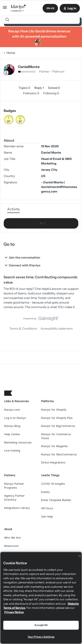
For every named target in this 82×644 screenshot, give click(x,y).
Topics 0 (25, 88)
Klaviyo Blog (12, 426)
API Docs (47, 508)
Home (11, 53)
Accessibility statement (57, 329)
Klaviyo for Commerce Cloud (56, 436)
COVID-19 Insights (53, 484)
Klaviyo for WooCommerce (59, 454)
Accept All (41, 625)
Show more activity (41, 222)
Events (45, 492)
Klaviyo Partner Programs (14, 486)
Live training (12, 451)
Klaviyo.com (12, 410)
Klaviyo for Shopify (54, 410)
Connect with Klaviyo (22, 265)
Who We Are (12, 538)
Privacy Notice (14, 612)
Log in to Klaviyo (15, 418)
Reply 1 (39, 88)
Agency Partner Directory (14, 498)
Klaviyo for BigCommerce (58, 426)
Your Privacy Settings (41, 637)
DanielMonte (29, 67)
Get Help (47, 517)
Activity (13, 209)
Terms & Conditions (23, 329)
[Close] (80, 556)
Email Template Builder (56, 500)
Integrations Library (17, 508)
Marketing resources (18, 442)
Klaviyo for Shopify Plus (57, 418)
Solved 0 (54, 88)
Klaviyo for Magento (54, 446)
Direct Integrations (53, 462)
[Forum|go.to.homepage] (18, 8)
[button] (5, 9)
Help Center (12, 434)
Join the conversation (22, 257)
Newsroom (11, 546)
